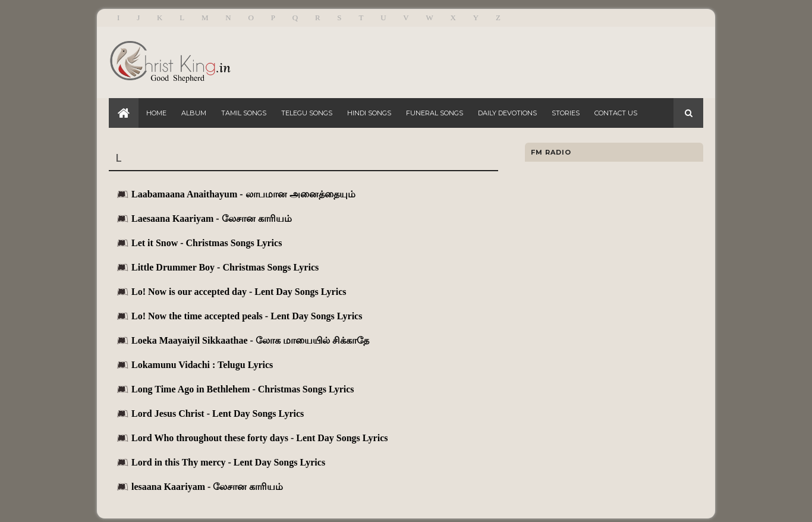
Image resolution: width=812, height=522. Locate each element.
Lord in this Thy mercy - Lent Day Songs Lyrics (228, 462)
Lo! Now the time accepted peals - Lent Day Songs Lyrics (247, 316)
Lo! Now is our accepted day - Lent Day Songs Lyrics (239, 292)
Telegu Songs (307, 113)
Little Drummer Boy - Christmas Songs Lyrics (225, 267)
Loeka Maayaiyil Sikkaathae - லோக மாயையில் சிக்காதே (250, 340)
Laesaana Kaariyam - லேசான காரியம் (212, 218)
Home (156, 113)
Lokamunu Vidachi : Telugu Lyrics (202, 365)
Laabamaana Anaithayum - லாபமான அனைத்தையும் (243, 194)
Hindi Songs (369, 113)
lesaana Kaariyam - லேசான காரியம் (207, 487)
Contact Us (616, 113)
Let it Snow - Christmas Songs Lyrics (207, 243)
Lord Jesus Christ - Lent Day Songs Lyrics (218, 413)
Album (194, 113)
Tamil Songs (244, 113)
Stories (566, 113)
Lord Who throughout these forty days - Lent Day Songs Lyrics (259, 438)
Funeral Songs (435, 113)
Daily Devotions (507, 113)
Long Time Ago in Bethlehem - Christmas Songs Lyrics (243, 389)
